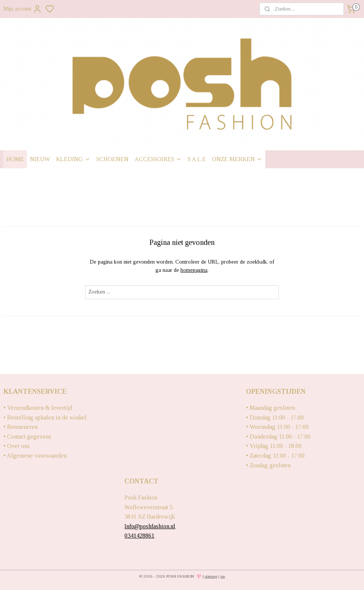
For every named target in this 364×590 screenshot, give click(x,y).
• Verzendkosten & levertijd (38, 408)
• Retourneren (21, 427)
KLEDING (73, 159)
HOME (15, 159)
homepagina (194, 271)
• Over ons (17, 446)
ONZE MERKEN (237, 159)
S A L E (197, 159)
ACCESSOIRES (158, 159)
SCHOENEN (112, 159)
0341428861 (139, 536)
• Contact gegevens (27, 437)
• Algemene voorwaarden (35, 456)
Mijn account (23, 9)
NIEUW (40, 159)
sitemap (211, 576)
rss (223, 576)
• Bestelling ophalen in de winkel (45, 417)
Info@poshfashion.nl (150, 526)
